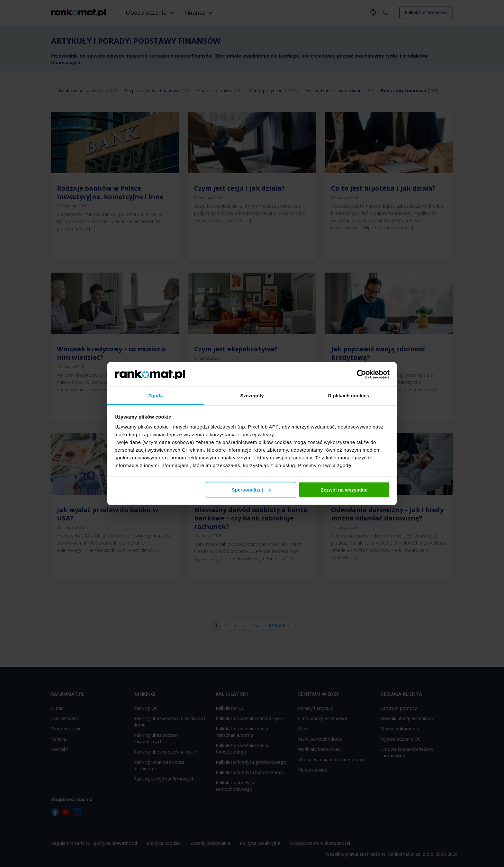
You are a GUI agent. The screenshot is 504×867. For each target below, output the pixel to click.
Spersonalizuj (251, 489)
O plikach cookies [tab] (348, 396)
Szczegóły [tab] (252, 396)
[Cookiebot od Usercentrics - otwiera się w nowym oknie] (361, 374)
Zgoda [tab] (156, 396)
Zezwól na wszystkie (344, 489)
